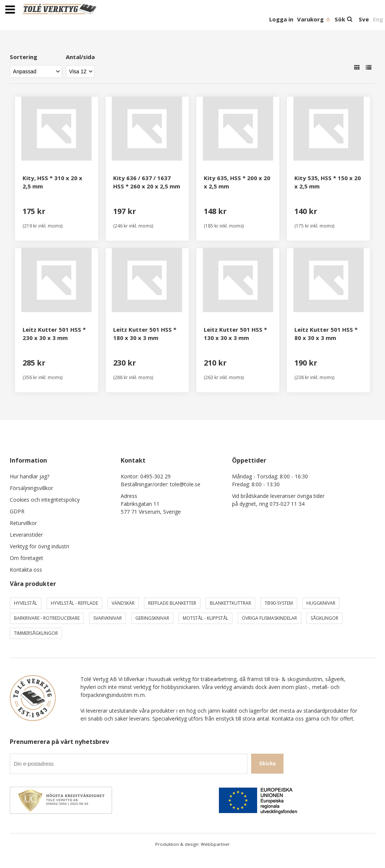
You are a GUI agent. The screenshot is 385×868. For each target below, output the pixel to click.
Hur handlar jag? (30, 476)
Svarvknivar (108, 618)
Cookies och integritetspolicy (45, 500)
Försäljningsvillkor (31, 488)
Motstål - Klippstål (205, 618)
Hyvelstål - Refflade (74, 603)
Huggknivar (321, 603)
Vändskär (123, 603)
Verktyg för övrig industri (39, 546)
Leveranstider (26, 535)
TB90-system (279, 603)
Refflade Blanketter (172, 603)
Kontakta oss (26, 570)
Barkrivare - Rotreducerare (47, 618)
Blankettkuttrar (230, 603)
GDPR (17, 511)
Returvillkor (23, 523)
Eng (378, 19)
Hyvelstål (26, 603)
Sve (364, 19)
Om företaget (27, 558)
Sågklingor (324, 618)
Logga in (281, 19)
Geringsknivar (152, 618)
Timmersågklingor (36, 633)
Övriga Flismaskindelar (269, 618)
